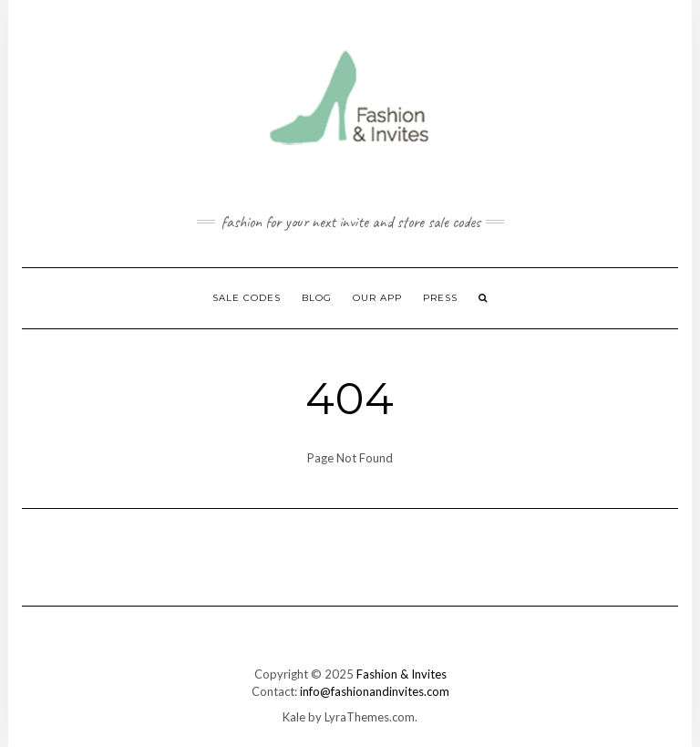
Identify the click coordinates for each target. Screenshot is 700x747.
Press (440, 298)
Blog (317, 298)
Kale (294, 717)
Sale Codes (247, 298)
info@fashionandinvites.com (375, 691)
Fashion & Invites (401, 674)
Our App (377, 298)
